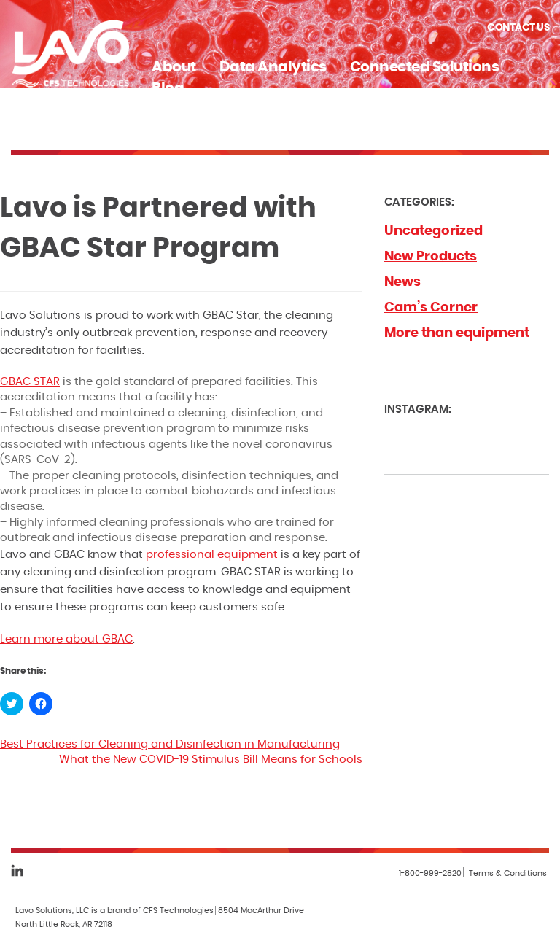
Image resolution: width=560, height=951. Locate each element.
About (174, 67)
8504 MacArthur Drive (261, 911)
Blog (168, 88)
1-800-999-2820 (430, 873)
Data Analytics (273, 67)
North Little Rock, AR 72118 (64, 924)
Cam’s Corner (431, 308)
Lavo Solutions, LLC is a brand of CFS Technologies (114, 911)
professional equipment (212, 555)
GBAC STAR (30, 382)
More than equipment (457, 333)
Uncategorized (433, 231)
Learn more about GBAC (66, 639)
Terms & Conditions (508, 873)
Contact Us (518, 28)
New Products (431, 257)
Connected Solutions (425, 67)
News (402, 282)
